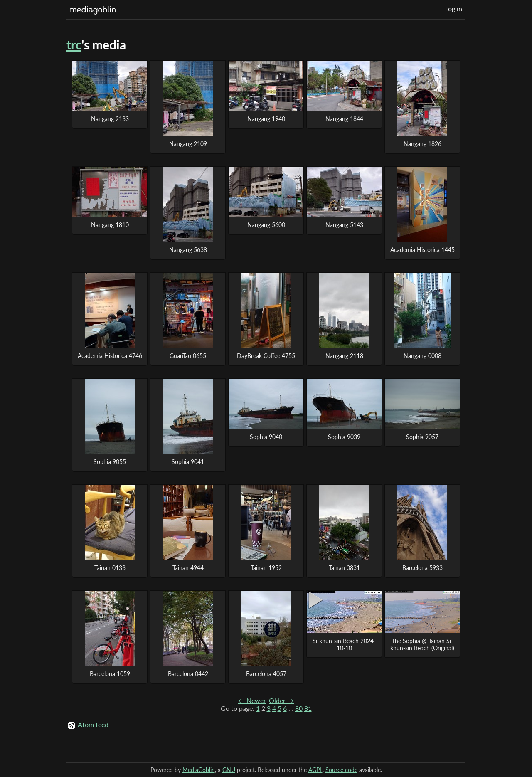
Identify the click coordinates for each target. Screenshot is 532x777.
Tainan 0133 (110, 568)
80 (299, 708)
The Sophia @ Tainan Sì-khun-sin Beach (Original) (422, 644)
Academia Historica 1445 (422, 250)
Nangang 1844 (344, 119)
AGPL (315, 770)
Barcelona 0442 (188, 674)
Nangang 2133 (110, 119)
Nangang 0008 (422, 356)
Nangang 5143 (344, 225)
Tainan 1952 (266, 568)
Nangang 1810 (110, 225)
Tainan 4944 (188, 568)
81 (308, 708)
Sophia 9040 (266, 437)
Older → (281, 700)
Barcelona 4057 (266, 674)
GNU (229, 770)
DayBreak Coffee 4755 (266, 356)
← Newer (252, 700)
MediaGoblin (199, 770)
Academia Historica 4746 (110, 356)
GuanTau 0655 (188, 356)
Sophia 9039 (344, 437)
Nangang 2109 (188, 144)
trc (74, 44)
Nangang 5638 (188, 250)
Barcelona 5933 (422, 568)
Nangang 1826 (422, 144)
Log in (454, 9)
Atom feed (93, 724)
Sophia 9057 (422, 437)
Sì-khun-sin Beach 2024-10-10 (344, 644)
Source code (341, 770)
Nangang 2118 (344, 356)
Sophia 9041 (188, 462)
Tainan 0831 (344, 568)
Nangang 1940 (266, 119)
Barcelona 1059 (110, 674)
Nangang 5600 (266, 225)
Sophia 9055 (110, 462)
